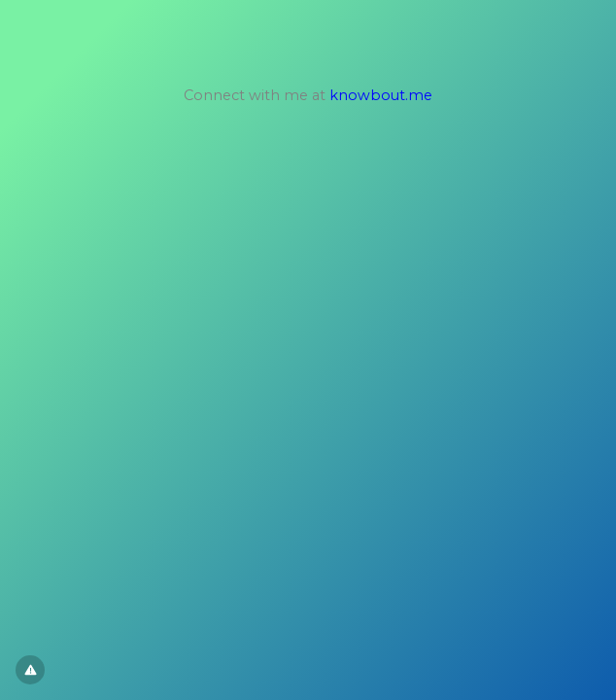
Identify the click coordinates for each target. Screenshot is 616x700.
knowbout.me (381, 95)
